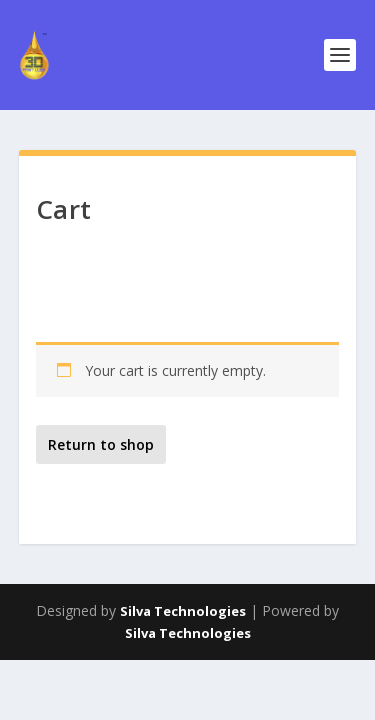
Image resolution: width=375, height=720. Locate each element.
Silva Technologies (183, 611)
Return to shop (101, 444)
